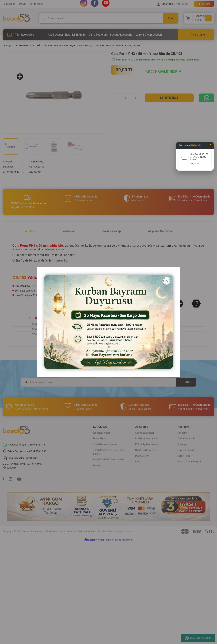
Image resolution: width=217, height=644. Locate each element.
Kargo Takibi (36, 4)
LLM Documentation (146, 439)
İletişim (23, 4)
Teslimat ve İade (186, 439)
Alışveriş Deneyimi (160, 231)
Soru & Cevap (112, 231)
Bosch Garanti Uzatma (105, 444)
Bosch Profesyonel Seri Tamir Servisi (109, 452)
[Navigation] (24, 35)
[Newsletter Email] (109, 382)
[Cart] (199, 18)
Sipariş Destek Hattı (198, 638)
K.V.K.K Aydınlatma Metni (148, 444)
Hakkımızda (9, 4)
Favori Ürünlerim (186, 450)
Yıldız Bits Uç (36, 162)
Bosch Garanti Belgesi (189, 462)
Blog (138, 462)
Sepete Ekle (169, 98)
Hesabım (182, 433)
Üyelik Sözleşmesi (145, 450)
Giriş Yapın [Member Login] (167, 4)
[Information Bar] (204, 4)
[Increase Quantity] (136, 98)
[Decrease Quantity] (115, 98)
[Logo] (16, 18)
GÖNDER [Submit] (186, 382)
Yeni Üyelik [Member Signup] (182, 4)
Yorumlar (69, 231)
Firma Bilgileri (100, 439)
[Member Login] (159, 4)
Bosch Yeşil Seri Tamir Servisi (109, 460)
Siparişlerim (184, 444)
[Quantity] (125, 98)
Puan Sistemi (142, 456)
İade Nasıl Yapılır (102, 433)
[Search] (108, 18)
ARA (170, 18)
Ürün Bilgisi (28, 231)
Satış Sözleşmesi (145, 433)
